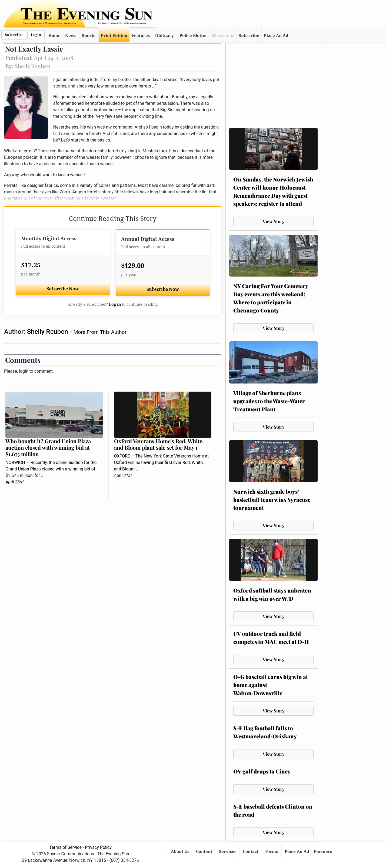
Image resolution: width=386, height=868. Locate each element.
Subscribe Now (63, 289)
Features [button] (141, 36)
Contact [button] (251, 852)
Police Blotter (193, 36)
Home (54, 36)
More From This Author (100, 332)
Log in (115, 304)
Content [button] (205, 852)
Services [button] (228, 852)
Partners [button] (323, 852)
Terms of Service (65, 847)
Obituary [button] (164, 36)
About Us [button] (181, 852)
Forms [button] (272, 852)
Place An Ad (276, 36)
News (71, 36)
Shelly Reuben (48, 332)
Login (36, 35)
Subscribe (14, 35)
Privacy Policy (98, 847)
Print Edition (114, 36)
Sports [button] (89, 36)
